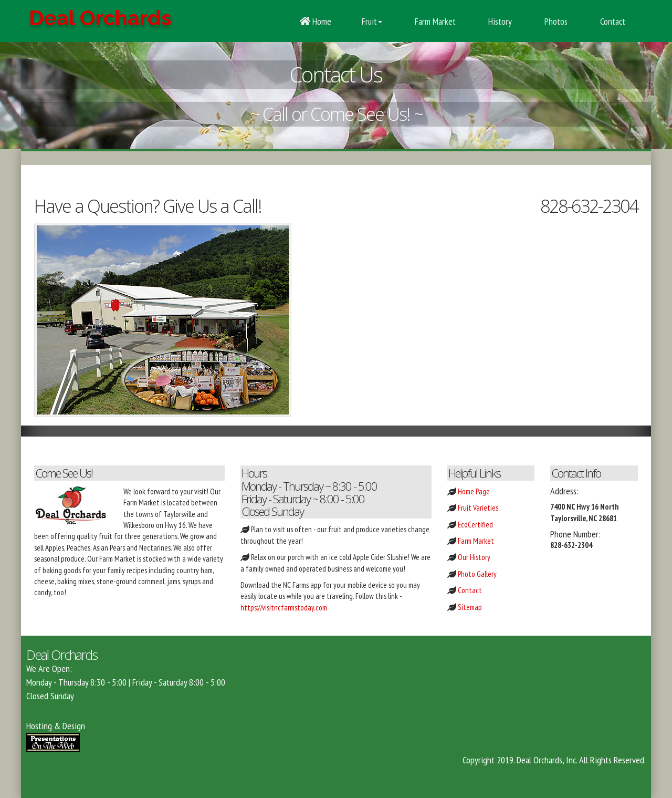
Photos (555, 21)
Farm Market (434, 21)
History (499, 21)
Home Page (474, 491)
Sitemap (470, 607)
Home (316, 21)
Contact (612, 21)
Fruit (372, 21)
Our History (474, 557)
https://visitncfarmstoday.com (284, 608)
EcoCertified (475, 525)
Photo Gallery (477, 574)
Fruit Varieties (478, 508)
